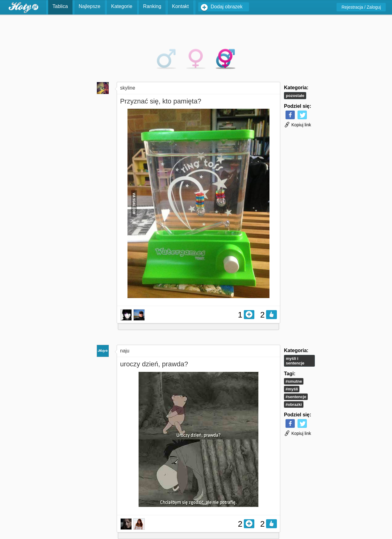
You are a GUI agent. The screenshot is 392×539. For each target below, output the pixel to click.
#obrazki (294, 404)
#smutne (294, 381)
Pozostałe (295, 96)
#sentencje (296, 397)
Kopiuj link (298, 125)
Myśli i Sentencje (295, 361)
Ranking (152, 6)
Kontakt (180, 6)
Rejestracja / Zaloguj (361, 7)
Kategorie (122, 6)
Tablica (60, 6)
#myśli (292, 389)
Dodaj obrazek (227, 7)
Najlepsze (90, 6)
